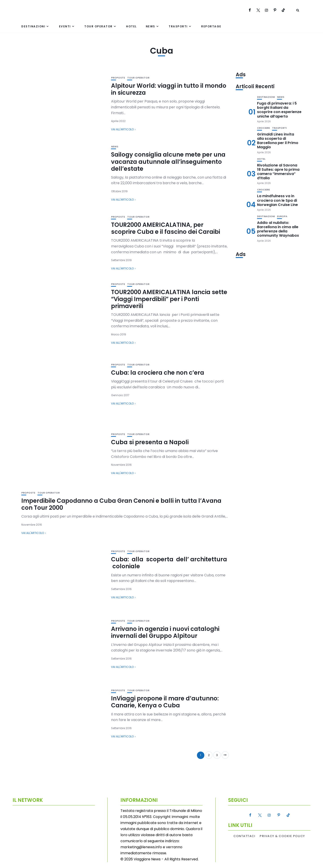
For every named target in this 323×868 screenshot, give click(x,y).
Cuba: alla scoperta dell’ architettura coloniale (169, 563)
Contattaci (244, 836)
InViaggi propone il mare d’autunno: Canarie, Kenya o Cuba (165, 702)
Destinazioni (33, 26)
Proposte (118, 78)
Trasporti (178, 26)
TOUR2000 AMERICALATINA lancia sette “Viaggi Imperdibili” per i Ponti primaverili (169, 299)
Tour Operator (98, 26)
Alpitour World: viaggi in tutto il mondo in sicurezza (169, 89)
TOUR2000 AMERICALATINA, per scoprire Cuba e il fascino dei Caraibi (166, 228)
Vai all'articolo (122, 129)
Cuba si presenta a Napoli (150, 442)
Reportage (211, 26)
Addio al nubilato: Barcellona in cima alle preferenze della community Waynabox (278, 229)
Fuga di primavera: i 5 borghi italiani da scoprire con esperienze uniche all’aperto (279, 110)
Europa (282, 216)
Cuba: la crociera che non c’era (158, 373)
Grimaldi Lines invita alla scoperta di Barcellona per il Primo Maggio (278, 141)
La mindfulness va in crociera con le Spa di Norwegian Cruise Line (277, 200)
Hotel (131, 26)
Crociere (263, 128)
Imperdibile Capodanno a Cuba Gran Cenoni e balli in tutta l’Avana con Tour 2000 (121, 504)
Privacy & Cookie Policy (282, 836)
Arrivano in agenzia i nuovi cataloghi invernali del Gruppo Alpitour (165, 632)
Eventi (65, 26)
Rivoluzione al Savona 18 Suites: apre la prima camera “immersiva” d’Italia (278, 172)
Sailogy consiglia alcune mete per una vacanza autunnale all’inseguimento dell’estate (168, 162)
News (151, 26)
